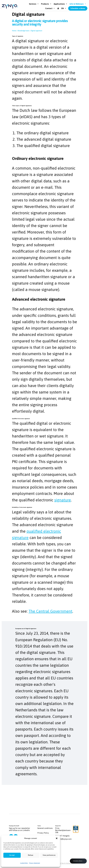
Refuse (31, 855)
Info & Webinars (78, 4)
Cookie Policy (24, 863)
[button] (57, 838)
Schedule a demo (78, 8)
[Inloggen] (58, 8)
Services (34, 4)
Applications (61, 4)
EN (64, 8)
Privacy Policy (43, 833)
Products (46, 4)
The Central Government (50, 611)
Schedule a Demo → (78, 861)
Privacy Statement (35, 863)
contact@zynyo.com (63, 839)
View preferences (49, 855)
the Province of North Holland (61, 863)
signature (63, 500)
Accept (12, 855)
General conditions (45, 828)
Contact (50, 8)
